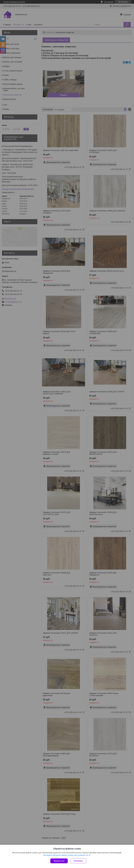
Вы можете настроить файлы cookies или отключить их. (66, 855)
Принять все (59, 861)
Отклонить (78, 861)
